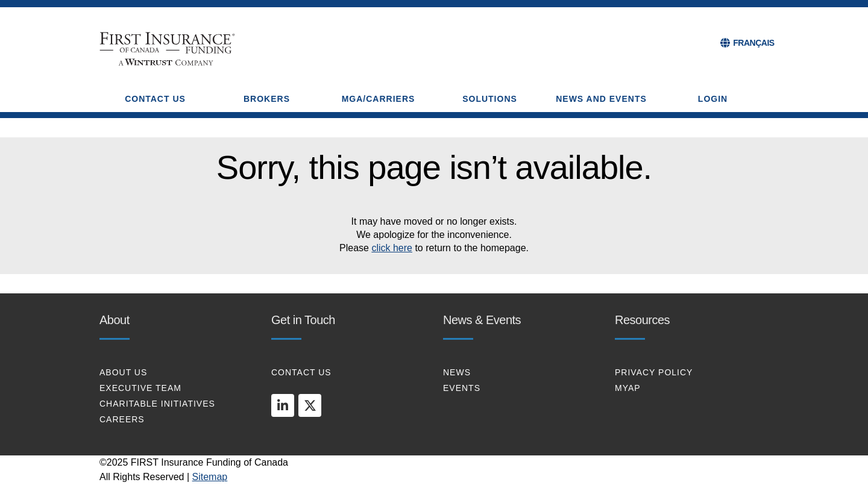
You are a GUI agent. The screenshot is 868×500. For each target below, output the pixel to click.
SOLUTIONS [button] (490, 99)
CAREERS (122, 419)
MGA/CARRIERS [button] (379, 99)
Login (713, 99)
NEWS (457, 372)
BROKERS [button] (267, 99)
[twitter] (310, 405)
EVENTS (462, 388)
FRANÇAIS (753, 43)
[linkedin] (283, 405)
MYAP (628, 388)
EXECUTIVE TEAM (140, 388)
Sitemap (210, 477)
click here (392, 248)
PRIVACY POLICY (654, 372)
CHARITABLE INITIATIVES (157, 404)
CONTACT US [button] (155, 99)
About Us (123, 372)
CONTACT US (301, 372)
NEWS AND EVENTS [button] (601, 99)
